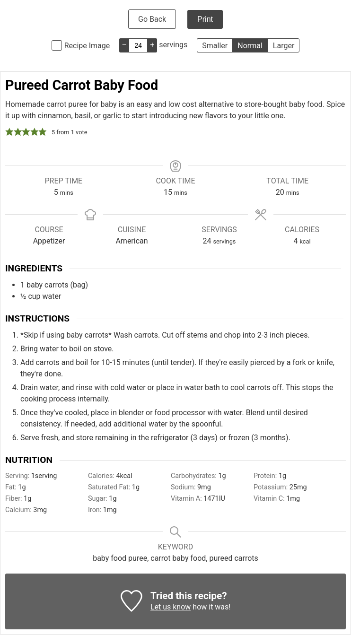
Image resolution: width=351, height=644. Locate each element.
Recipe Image (87, 46)
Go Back (152, 19)
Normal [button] (250, 46)
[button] (9, 132)
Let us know (171, 607)
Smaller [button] (215, 46)
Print (205, 19)
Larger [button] (284, 46)
